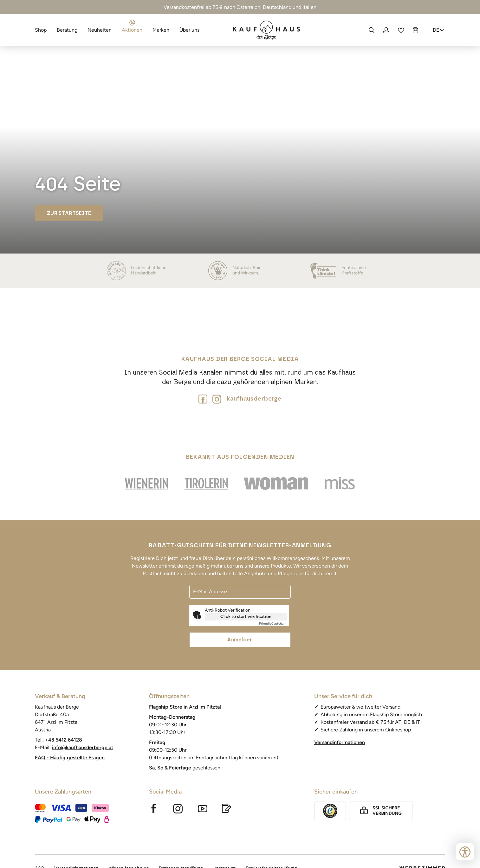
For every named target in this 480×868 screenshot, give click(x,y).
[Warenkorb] (415, 30)
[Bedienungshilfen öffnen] (465, 852)
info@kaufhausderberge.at (83, 747)
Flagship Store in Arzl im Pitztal (185, 707)
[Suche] (372, 30)
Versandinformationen (340, 742)
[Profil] (386, 30)
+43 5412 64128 (64, 740)
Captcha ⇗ (273, 624)
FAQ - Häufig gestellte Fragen (70, 758)
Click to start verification (246, 617)
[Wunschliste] (401, 30)
